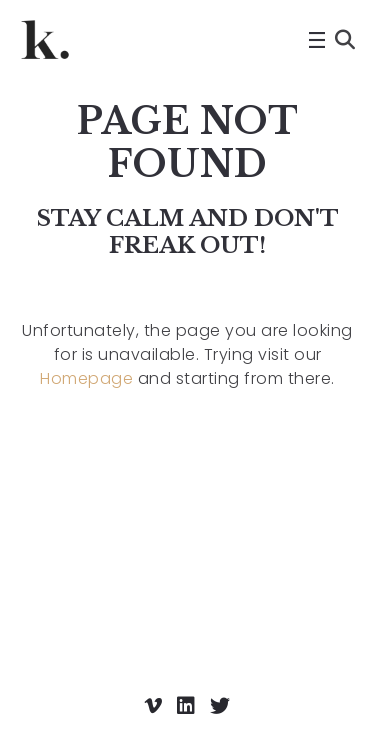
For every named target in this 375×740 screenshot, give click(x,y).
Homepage (86, 378)
